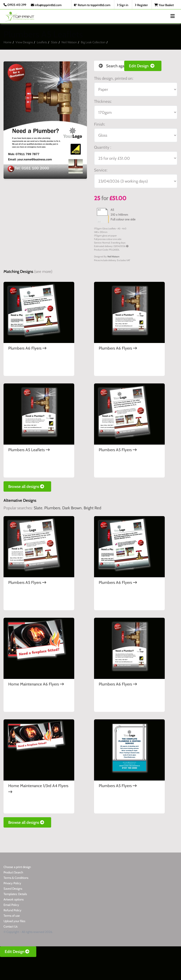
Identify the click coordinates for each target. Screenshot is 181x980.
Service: (101, 170)
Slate (54, 42)
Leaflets (42, 42)
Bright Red (92, 508)
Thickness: (103, 101)
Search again (113, 66)
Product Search (13, 872)
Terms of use (12, 916)
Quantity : (103, 147)
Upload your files (14, 921)
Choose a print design (17, 867)
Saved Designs (13, 888)
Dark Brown (72, 508)
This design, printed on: (114, 78)
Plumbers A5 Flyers (118, 450)
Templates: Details (15, 894)
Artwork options (14, 899)
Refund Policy (12, 910)
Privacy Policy (12, 883)
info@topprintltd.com (46, 5)
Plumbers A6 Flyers (27, 348)
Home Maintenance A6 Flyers (36, 684)
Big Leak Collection (93, 42)
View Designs (24, 42)
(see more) (43, 271)
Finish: (100, 124)
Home (8, 42)
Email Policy (11, 905)
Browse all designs (27, 486)
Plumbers (52, 508)
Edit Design (143, 66)
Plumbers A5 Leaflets (29, 450)
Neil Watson (69, 42)
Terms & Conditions (16, 878)
